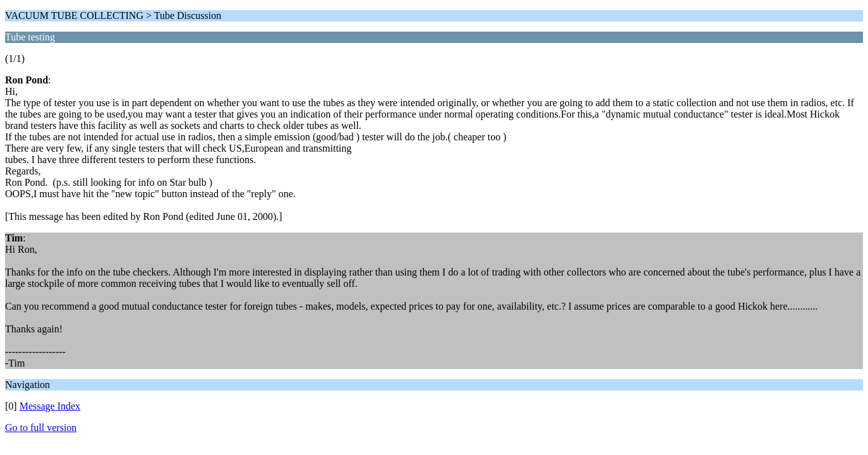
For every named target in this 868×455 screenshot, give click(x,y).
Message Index (50, 406)
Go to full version (41, 428)
